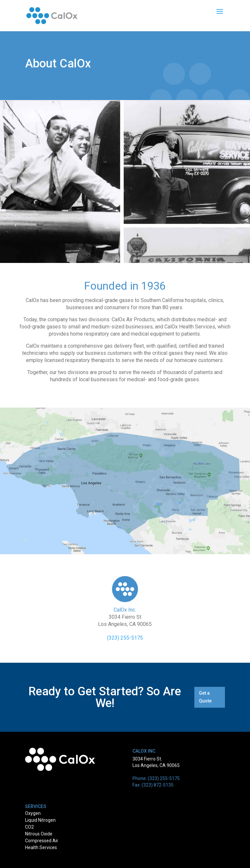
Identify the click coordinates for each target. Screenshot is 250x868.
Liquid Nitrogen (40, 820)
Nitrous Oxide (39, 834)
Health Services (41, 847)
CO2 (29, 827)
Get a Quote (205, 697)
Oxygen (33, 813)
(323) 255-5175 (125, 638)
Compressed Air (42, 841)
